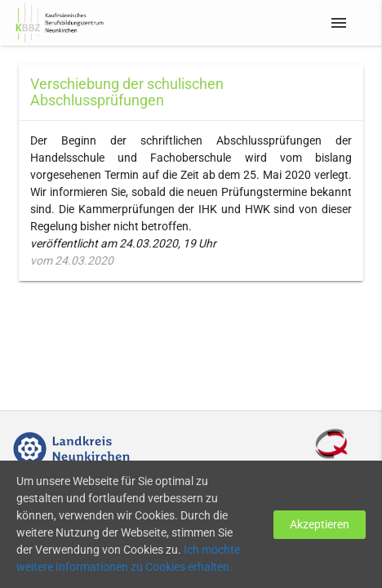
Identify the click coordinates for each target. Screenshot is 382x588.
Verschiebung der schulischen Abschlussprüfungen (127, 92)
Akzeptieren (320, 524)
